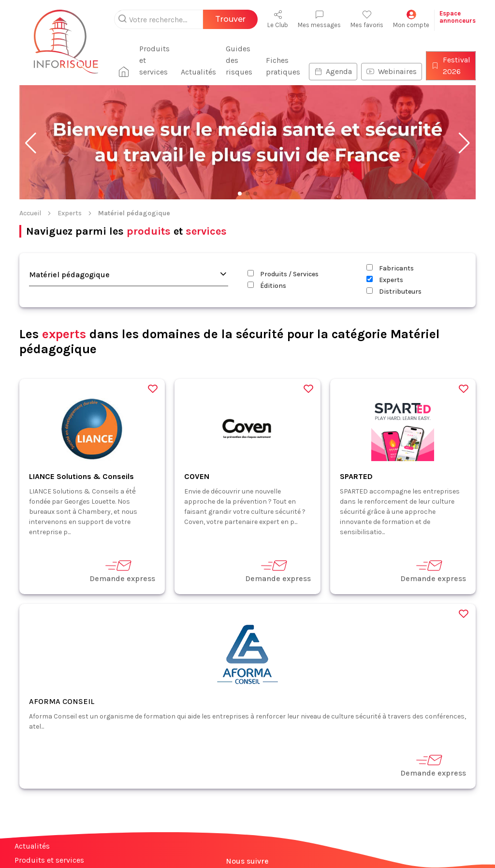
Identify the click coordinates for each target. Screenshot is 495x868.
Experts (70, 213)
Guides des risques (239, 60)
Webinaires (392, 71)
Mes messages (319, 19)
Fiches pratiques (283, 66)
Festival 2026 (451, 66)
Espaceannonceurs (458, 17)
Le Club (278, 19)
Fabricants (390, 268)
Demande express (122, 571)
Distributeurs (394, 292)
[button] (31, 143)
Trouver (230, 19)
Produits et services (154, 60)
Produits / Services (283, 274)
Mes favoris (367, 19)
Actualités (198, 72)
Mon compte (411, 19)
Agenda (333, 71)
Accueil (30, 213)
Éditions (267, 286)
